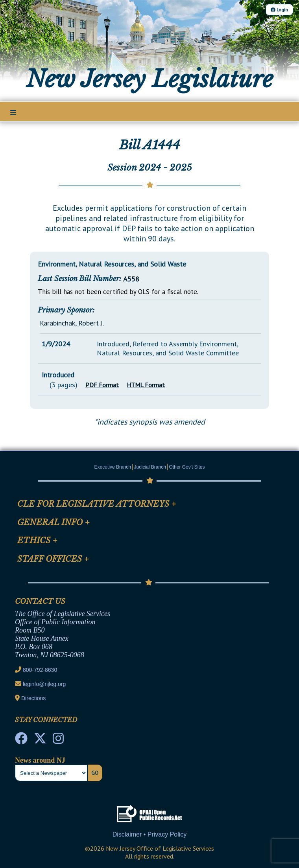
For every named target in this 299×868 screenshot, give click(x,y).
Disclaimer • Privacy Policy (150, 834)
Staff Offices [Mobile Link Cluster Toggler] (53, 559)
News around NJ (40, 760)
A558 (131, 279)
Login (279, 10)
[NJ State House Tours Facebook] (21, 741)
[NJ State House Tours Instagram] (58, 741)
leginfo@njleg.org (44, 684)
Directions (33, 698)
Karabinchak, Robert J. (72, 323)
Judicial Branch (150, 467)
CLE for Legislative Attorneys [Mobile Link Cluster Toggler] (97, 504)
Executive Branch (113, 467)
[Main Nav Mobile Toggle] (13, 112)
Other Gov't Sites (187, 467)
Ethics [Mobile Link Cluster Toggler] (37, 541)
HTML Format (146, 385)
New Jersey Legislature (149, 79)
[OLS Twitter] (40, 741)
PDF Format (102, 385)
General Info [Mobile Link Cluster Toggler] (54, 522)
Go (95, 773)
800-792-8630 (40, 670)
